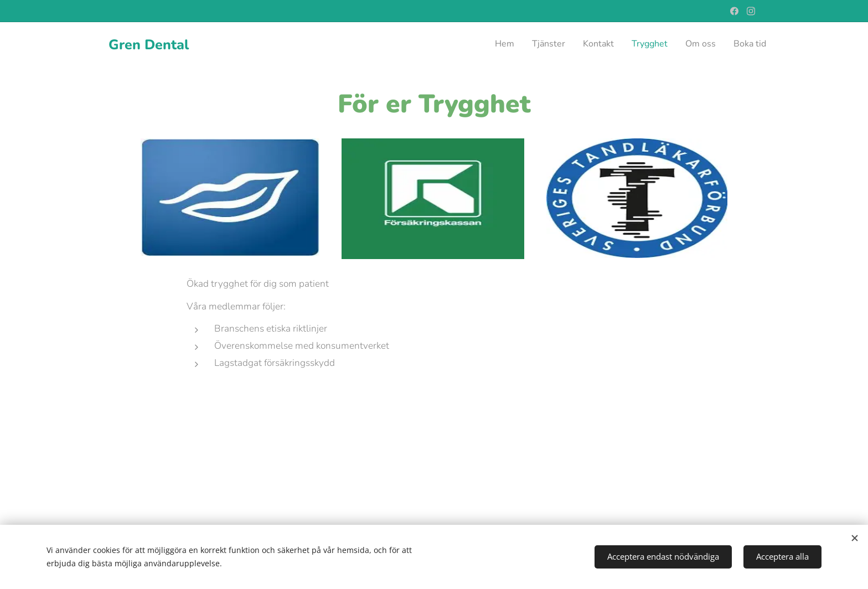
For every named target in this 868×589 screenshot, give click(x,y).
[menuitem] (681, 45)
